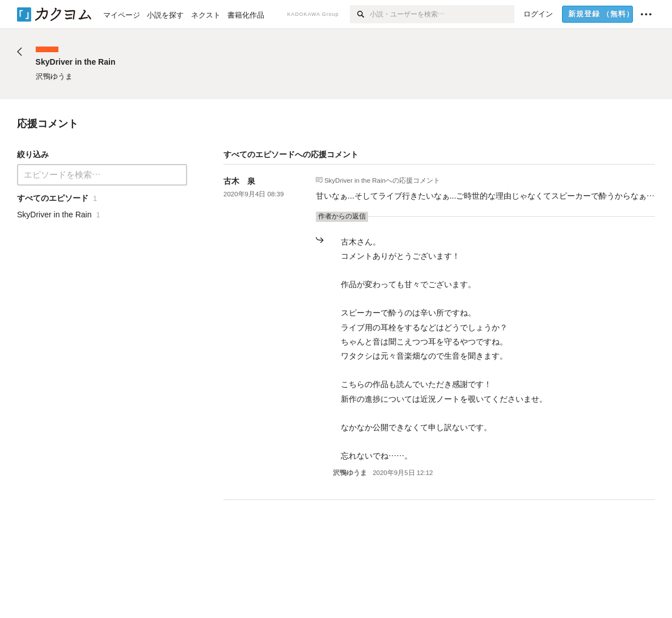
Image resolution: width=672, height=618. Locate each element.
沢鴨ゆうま (350, 473)
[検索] (360, 14)
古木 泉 (239, 181)
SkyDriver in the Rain (355, 180)
